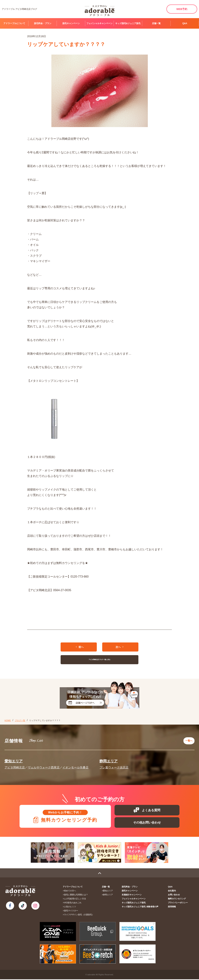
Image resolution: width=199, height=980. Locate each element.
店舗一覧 (156, 23)
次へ (119, 647)
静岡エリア (109, 759)
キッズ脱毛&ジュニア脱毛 (128, 23)
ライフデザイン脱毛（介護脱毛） (79, 915)
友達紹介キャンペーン (133, 895)
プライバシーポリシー (178, 903)
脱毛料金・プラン (43, 23)
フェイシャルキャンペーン (99, 23)
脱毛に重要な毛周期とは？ (76, 895)
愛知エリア (14, 759)
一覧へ (188, 740)
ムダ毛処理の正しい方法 (75, 899)
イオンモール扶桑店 (75, 766)
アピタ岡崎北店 (15, 766)
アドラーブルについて (14, 23)
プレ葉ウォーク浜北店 (114, 766)
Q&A (185, 23)
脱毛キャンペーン (71, 23)
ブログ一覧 (20, 720)
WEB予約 (182, 9)
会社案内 (172, 891)
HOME (8, 720)
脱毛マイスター (71, 911)
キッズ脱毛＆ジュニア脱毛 (135, 903)
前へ (80, 647)
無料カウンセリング (177, 899)
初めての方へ (70, 891)
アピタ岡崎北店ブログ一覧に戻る (100, 660)
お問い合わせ (174, 895)
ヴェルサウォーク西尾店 (44, 766)
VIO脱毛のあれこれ (73, 903)
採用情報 (172, 907)
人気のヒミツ (70, 907)
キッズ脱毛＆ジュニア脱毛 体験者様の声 (141, 907)
